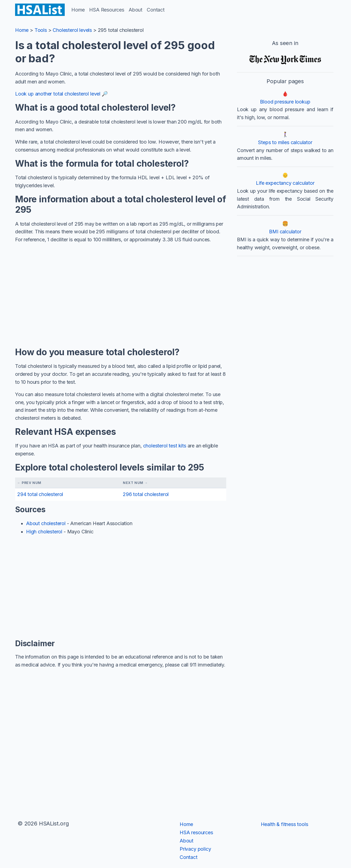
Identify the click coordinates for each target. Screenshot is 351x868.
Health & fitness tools (285, 824)
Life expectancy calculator (285, 183)
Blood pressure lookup (285, 102)
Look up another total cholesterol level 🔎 (61, 94)
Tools (41, 30)
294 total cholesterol (40, 494)
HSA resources (196, 832)
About (135, 10)
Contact (156, 10)
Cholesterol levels (72, 30)
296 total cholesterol (146, 494)
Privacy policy (195, 849)
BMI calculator (285, 232)
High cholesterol (44, 532)
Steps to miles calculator (285, 142)
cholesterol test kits (165, 446)
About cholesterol (46, 523)
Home (78, 10)
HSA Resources (107, 10)
